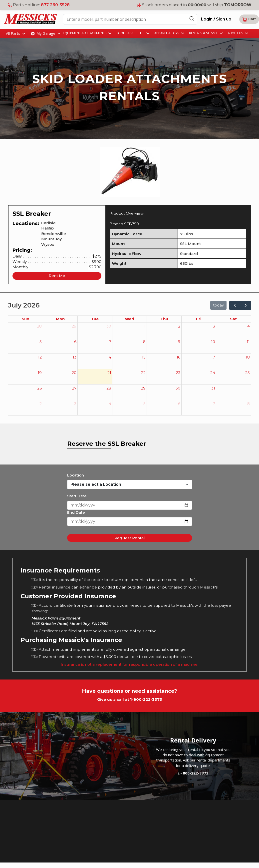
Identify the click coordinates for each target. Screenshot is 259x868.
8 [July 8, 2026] (144, 342)
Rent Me (57, 276)
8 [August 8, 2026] (249, 404)
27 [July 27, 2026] (74, 388)
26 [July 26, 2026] (39, 388)
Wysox (48, 244)
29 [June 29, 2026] (74, 326)
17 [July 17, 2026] (213, 357)
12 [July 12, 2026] (40, 357)
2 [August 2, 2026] (41, 404)
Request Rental (130, 538)
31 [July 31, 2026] (213, 388)
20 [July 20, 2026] (74, 373)
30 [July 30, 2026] (178, 388)
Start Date (77, 496)
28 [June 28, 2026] (39, 326)
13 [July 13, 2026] (75, 357)
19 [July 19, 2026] (40, 373)
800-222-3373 (193, 773)
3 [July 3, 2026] (214, 326)
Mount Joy (51, 239)
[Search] (192, 18)
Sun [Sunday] (25, 319)
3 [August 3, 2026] (75, 404)
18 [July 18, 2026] (248, 357)
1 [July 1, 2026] (145, 326)
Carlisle (48, 223)
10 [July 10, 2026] (213, 342)
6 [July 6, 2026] (75, 342)
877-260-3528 (55, 5)
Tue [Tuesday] (95, 319)
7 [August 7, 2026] (214, 404)
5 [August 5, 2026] (144, 404)
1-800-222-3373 (146, 699)
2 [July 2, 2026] (179, 326)
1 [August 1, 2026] (249, 388)
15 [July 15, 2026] (144, 357)
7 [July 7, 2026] (110, 342)
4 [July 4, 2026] (249, 326)
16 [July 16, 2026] (178, 357)
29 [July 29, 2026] (143, 388)
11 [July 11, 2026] (248, 342)
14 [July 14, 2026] (109, 357)
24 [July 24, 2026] (213, 373)
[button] (249, 19)
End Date (76, 512)
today (218, 305)
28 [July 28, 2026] (109, 388)
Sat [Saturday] (233, 319)
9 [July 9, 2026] (179, 342)
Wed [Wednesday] (129, 319)
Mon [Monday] (60, 319)
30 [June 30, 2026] (109, 326)
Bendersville (54, 234)
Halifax (48, 228)
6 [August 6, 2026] (179, 404)
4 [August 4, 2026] (110, 404)
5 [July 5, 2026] (41, 342)
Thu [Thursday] (164, 319)
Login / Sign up (216, 19)
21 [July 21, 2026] (109, 373)
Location (76, 475)
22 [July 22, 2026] (143, 373)
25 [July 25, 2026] (248, 373)
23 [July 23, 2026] (178, 373)
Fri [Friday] (199, 319)
